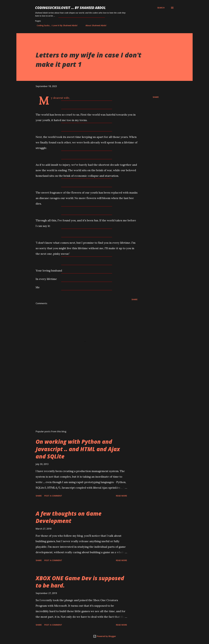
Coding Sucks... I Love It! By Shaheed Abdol (55, 25)
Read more (122, 496)
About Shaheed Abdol (94, 25)
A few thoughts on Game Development (69, 517)
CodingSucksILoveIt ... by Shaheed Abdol (70, 8)
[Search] (161, 8)
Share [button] (156, 97)
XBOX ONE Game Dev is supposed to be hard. (80, 582)
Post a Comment (53, 496)
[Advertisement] (82, 396)
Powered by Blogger (104, 636)
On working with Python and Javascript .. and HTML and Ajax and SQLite (78, 449)
